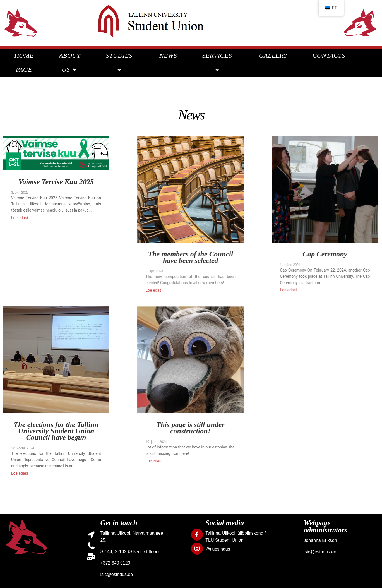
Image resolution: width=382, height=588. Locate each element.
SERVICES (218, 63)
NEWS (168, 56)
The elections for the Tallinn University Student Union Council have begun (56, 431)
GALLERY (273, 56)
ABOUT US (70, 63)
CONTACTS (329, 56)
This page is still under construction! (185, 428)
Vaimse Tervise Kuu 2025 (56, 182)
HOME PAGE (24, 63)
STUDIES (120, 63)
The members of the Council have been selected (186, 258)
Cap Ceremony (316, 255)
